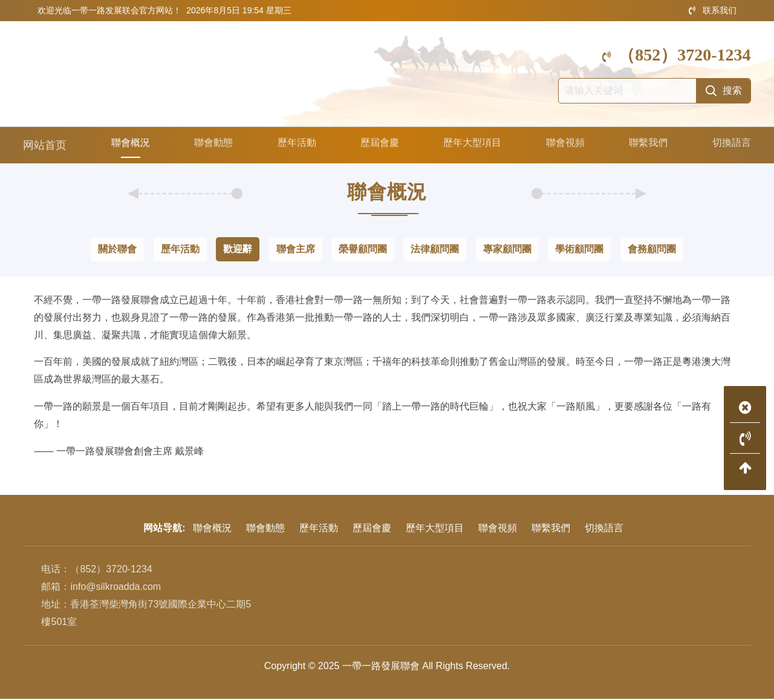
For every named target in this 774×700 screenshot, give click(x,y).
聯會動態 (210, 146)
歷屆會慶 (376, 146)
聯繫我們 (646, 146)
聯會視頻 (564, 146)
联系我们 (713, 10)
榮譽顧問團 (363, 250)
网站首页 (45, 146)
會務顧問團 (652, 250)
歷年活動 (293, 146)
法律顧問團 (435, 250)
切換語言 (729, 146)
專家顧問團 (507, 250)
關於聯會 (117, 250)
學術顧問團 (579, 250)
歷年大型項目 (470, 146)
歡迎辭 (238, 250)
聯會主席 (296, 250)
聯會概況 (128, 146)
